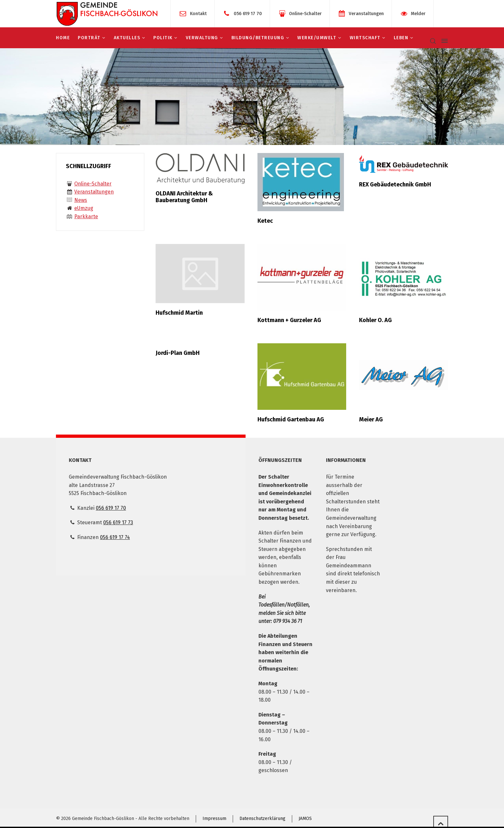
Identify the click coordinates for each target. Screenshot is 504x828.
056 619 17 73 (118, 522)
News (81, 200)
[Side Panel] (443, 41)
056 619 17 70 (248, 13)
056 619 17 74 (115, 537)
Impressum (214, 819)
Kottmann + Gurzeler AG (289, 320)
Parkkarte (86, 216)
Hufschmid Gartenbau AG (291, 419)
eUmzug (84, 208)
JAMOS (305, 819)
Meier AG (371, 419)
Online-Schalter (305, 13)
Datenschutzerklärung (262, 819)
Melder (418, 13)
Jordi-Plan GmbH (178, 353)
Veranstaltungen (366, 13)
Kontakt (198, 13)
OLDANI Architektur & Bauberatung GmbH (184, 197)
